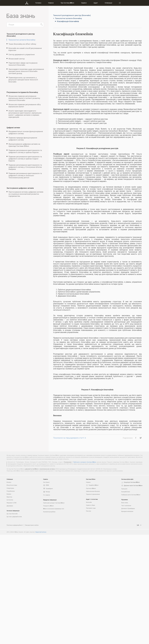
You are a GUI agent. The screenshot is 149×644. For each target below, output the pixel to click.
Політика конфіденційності (15, 634)
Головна (38, 3)
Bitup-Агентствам (12, 594)
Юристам (9, 606)
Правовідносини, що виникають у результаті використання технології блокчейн (23, 80)
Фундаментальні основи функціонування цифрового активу (26, 132)
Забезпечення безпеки (93, 601)
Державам (10, 615)
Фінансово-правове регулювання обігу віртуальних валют (25, 105)
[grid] (97, 292)
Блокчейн (89, 612)
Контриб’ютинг (126, 601)
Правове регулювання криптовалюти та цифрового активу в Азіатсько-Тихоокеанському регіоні (25, 175)
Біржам (9, 603)
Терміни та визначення (93, 604)
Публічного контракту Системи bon (85, 571)
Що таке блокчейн (12, 623)
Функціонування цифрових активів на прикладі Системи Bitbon (24, 145)
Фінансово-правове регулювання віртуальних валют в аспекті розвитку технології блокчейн (24, 98)
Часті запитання (126, 615)
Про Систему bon (67, 3)
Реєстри (88, 620)
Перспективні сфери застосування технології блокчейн (23, 64)
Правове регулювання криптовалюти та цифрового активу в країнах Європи (25, 151)
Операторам (10, 597)
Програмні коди (91, 617)
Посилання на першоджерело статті (69, 547)
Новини (51, 3)
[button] (135, 547)
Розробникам (11, 600)
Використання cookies (32, 634)
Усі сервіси (47, 604)
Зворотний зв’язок (41, 641)
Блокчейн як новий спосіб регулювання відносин (25, 49)
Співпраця (108, 3)
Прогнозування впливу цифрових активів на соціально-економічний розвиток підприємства (26, 194)
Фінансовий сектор (17, 59)
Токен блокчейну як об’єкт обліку (22, 44)
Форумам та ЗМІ (12, 612)
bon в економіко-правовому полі (54, 618)
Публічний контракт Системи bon (54, 612)
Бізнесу (9, 591)
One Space (46, 591)
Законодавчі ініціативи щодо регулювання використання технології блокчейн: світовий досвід (26, 71)
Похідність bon (48, 615)
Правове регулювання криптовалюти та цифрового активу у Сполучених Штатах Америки (25, 167)
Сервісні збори (90, 614)
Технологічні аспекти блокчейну (22, 40)
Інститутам (10, 609)
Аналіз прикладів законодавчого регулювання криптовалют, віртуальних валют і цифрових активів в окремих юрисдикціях (25, 114)
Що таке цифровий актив (14, 626)
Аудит (96, 3)
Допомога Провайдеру (128, 618)
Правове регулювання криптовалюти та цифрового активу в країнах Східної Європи (25, 159)
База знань (125, 612)
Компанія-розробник (49, 621)
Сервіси (84, 3)
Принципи (124, 598)
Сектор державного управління (22, 54)
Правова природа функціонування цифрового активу (23, 139)
